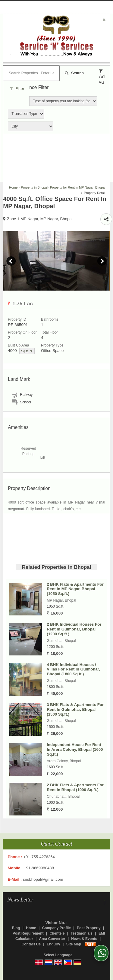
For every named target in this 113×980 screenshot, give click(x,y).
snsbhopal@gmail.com (43, 879)
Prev (11, 261)
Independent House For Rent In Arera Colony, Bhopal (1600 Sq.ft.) (75, 749)
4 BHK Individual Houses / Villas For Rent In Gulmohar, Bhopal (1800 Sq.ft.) (73, 669)
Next (102, 261)
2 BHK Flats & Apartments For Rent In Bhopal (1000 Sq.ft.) (75, 787)
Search (74, 73)
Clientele (57, 933)
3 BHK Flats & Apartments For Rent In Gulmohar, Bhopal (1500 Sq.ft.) (75, 709)
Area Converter (52, 939)
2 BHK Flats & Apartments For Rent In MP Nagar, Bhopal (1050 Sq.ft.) (75, 589)
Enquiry (53, 944)
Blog (16, 928)
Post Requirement (28, 933)
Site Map (74, 944)
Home (13, 187)
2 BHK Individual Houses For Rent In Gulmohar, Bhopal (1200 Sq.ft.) (74, 629)
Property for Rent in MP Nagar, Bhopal (78, 187)
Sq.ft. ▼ (27, 351)
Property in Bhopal (34, 187)
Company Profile (56, 928)
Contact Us (31, 944)
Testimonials (81, 933)
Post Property (89, 928)
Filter (17, 89)
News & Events (84, 939)
